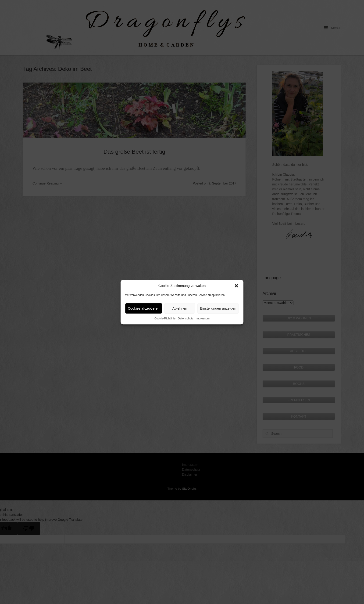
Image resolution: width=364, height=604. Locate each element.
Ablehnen (180, 308)
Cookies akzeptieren (144, 308)
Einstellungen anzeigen (218, 308)
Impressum (203, 318)
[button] (236, 286)
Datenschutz (186, 318)
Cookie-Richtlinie (165, 318)
